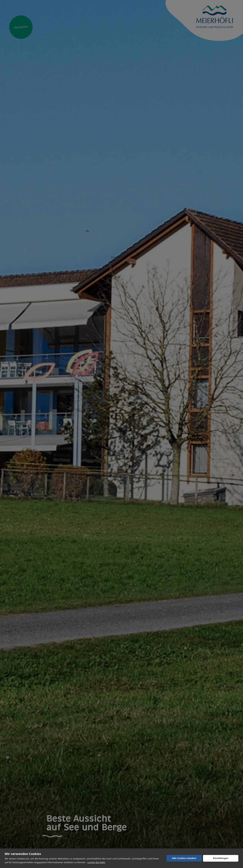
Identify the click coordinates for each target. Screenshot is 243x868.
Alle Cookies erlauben (184, 858)
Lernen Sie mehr (96, 862)
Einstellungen (221, 858)
